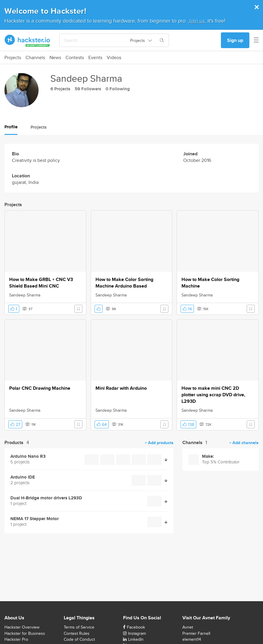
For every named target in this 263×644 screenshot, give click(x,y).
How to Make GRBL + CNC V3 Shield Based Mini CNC (41, 283)
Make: (208, 456)
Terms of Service (79, 627)
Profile (11, 127)
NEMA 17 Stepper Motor (35, 519)
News (55, 58)
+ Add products (159, 443)
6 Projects (60, 89)
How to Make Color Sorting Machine (210, 283)
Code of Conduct (79, 639)
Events (95, 58)
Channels (35, 58)
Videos (114, 58)
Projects (13, 58)
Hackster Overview (22, 627)
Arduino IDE (23, 477)
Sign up (235, 40)
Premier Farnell (196, 633)
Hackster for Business (25, 633)
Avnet (188, 627)
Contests (75, 58)
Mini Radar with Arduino (121, 388)
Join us (197, 21)
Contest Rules (77, 633)
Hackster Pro (16, 639)
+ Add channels (244, 443)
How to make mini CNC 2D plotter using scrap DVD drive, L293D (213, 395)
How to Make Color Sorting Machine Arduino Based (124, 283)
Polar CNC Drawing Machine (40, 388)
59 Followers (88, 89)
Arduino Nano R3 (28, 456)
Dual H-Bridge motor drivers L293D (46, 498)
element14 (192, 639)
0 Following (118, 89)
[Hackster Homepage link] (27, 40)
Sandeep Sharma (25, 295)
